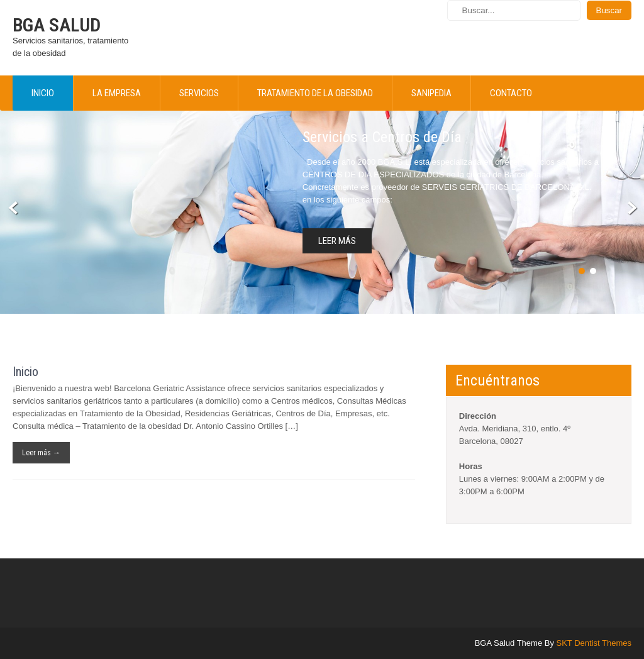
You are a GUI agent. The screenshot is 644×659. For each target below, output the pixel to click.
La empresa (117, 93)
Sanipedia (431, 93)
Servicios (199, 93)
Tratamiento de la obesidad (315, 93)
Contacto (511, 93)
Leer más (337, 241)
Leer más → (41, 453)
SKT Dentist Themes (594, 643)
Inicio (43, 93)
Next (630, 208)
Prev (14, 208)
